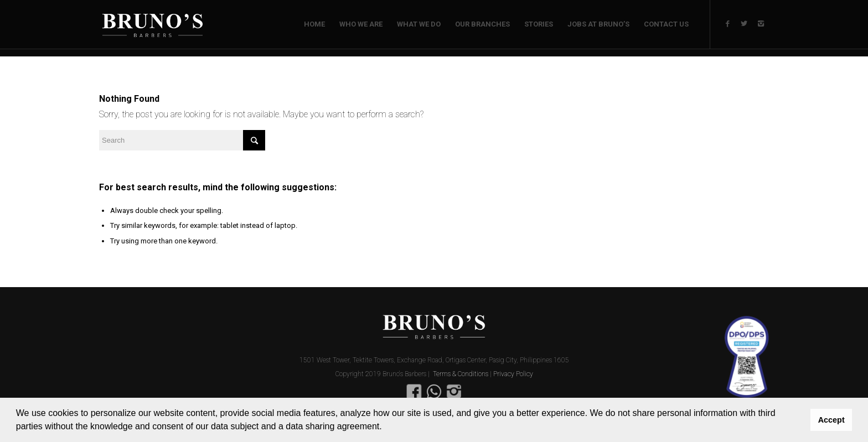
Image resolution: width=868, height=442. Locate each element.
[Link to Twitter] (744, 24)
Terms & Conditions (461, 374)
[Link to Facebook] (727, 24)
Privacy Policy (513, 374)
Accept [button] (831, 420)
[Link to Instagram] (761, 24)
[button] (386, 428)
